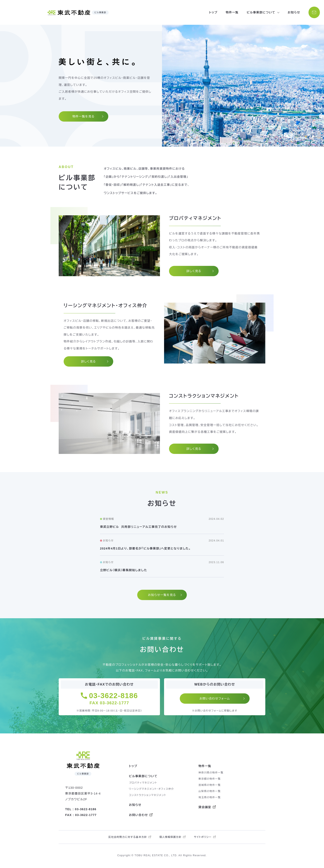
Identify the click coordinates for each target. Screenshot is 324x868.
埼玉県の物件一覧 (210, 798)
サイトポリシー (203, 838)
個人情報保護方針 (170, 838)
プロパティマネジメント (143, 784)
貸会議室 (205, 808)
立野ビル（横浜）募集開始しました (124, 570)
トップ (212, 12)
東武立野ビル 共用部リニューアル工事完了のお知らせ (138, 527)
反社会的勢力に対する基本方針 (128, 838)
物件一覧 (231, 12)
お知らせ (293, 12)
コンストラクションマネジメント (148, 796)
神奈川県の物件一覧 (211, 774)
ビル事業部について (143, 777)
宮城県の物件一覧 (210, 786)
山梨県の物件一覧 (210, 792)
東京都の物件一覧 (210, 780)
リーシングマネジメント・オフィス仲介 (151, 790)
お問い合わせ (138, 816)
